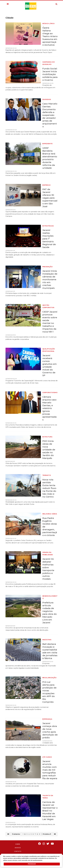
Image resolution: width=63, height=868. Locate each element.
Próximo (47, 834)
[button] (8, 4)
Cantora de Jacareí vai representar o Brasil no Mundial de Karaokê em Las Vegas (50, 811)
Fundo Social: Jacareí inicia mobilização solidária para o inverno (50, 74)
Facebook (40, 844)
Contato (18, 851)
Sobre (18, 844)
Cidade (9, 18)
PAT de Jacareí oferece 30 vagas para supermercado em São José (50, 198)
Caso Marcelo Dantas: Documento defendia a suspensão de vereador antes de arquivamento (50, 115)
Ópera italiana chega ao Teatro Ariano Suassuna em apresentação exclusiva (50, 36)
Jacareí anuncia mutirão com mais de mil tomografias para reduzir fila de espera (50, 770)
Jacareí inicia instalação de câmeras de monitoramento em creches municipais (50, 279)
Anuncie (18, 848)
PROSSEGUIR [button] (32, 864)
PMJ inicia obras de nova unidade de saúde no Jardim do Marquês (49, 450)
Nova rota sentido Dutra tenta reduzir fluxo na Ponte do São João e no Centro (49, 488)
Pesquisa (55, 2)
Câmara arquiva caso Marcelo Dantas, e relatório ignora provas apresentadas (49, 408)
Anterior (16, 834)
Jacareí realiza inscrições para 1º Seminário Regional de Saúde (49, 239)
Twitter (48, 844)
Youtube (52, 844)
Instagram (44, 844)
